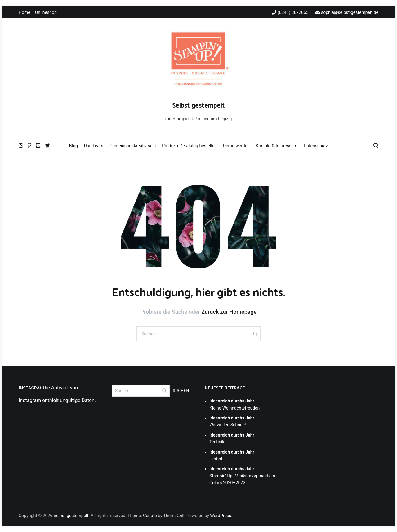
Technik (232, 438)
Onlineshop (46, 12)
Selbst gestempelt (198, 106)
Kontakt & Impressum (277, 146)
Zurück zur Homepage (229, 312)
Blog (74, 146)
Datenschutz (316, 146)
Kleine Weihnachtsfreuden (234, 404)
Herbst (232, 455)
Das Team (94, 146)
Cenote (150, 516)
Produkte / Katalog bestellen (189, 146)
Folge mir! (30, 408)
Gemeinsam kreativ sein (133, 146)
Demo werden (236, 146)
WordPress (221, 516)
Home (25, 12)
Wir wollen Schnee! (232, 421)
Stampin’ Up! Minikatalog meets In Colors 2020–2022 (242, 476)
